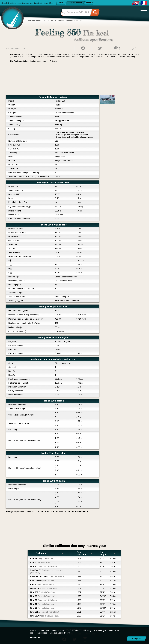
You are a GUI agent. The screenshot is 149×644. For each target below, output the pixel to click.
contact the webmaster (78, 511)
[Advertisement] (74, 79)
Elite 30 (53, 61)
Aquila (42, 584)
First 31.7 (45, 616)
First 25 (43, 596)
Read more (35, 637)
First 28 (44, 566)
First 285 (43, 592)
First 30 (43, 608)
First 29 (44, 600)
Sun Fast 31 (47, 571)
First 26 (43, 604)
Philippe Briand (62, 121)
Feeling (58, 125)
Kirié (57, 117)
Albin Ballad (42, 580)
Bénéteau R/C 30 (47, 576)
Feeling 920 (43, 588)
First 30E (44, 612)
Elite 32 (41, 558)
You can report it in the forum (50, 511)
